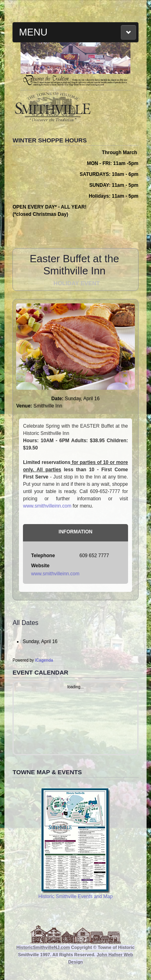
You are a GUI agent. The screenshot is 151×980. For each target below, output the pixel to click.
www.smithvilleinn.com (47, 506)
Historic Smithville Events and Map (75, 844)
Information (76, 532)
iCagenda (44, 660)
